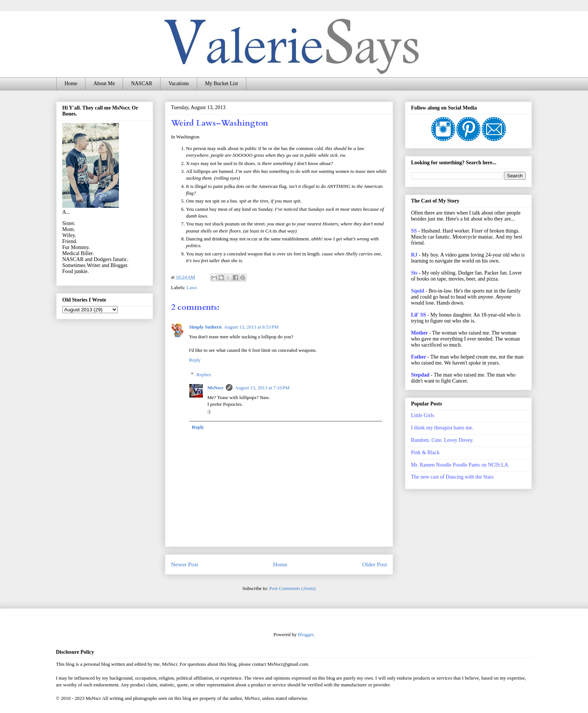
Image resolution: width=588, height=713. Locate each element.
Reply (195, 360)
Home (71, 83)
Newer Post (184, 564)
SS (414, 231)
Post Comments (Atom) (292, 588)
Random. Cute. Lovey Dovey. (442, 440)
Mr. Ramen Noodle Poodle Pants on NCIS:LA (460, 465)
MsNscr (215, 388)
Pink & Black (425, 453)
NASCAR (142, 83)
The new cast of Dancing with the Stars (452, 477)
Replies (204, 375)
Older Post (375, 564)
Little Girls (423, 415)
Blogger (305, 634)
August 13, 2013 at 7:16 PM (262, 388)
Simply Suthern (205, 327)
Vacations (178, 83)
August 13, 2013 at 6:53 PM (251, 327)
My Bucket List (222, 83)
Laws (192, 287)
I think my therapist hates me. (442, 428)
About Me (104, 83)
